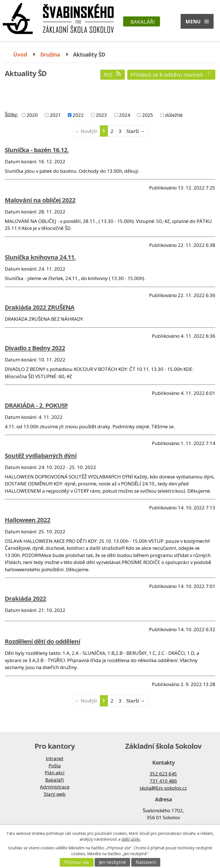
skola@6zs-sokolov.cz (163, 788)
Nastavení (146, 862)
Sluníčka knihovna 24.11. (40, 257)
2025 (148, 115)
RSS (113, 75)
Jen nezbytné (112, 862)
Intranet (55, 758)
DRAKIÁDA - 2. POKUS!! (36, 405)
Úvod (20, 54)
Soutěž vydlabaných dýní (41, 455)
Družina (50, 54)
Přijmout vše (76, 862)
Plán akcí (55, 773)
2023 (101, 115)
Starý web (55, 794)
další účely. (131, 839)
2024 (125, 115)
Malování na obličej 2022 (40, 200)
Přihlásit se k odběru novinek (171, 75)
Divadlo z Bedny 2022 (35, 348)
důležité (174, 115)
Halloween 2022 (27, 520)
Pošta (55, 766)
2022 (78, 115)
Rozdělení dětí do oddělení (42, 641)
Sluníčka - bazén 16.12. (37, 150)
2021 (55, 115)
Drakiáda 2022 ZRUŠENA (40, 307)
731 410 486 (163, 781)
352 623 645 (163, 774)
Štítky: (11, 114)
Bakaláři (143, 22)
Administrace (55, 787)
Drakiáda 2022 (25, 598)
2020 (32, 115)
